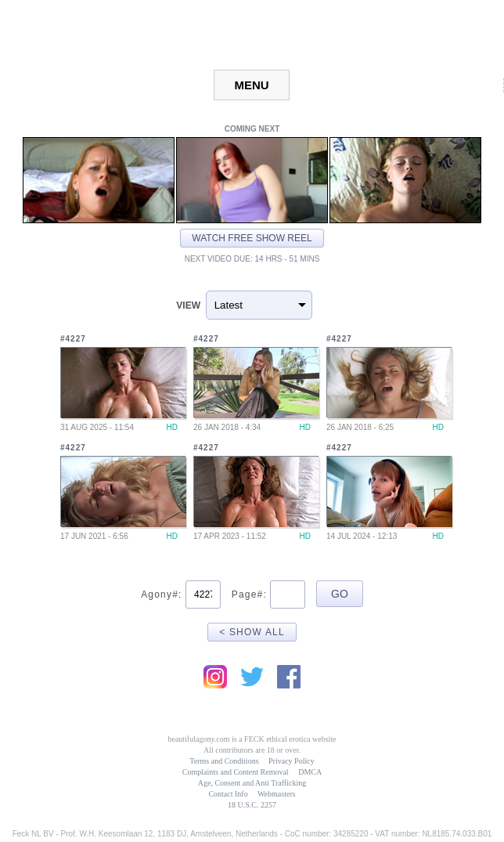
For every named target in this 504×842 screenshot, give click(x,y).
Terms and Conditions (224, 761)
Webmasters (277, 794)
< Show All (252, 632)
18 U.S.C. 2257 (252, 805)
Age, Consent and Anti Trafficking (252, 783)
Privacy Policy (292, 761)
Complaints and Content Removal (236, 772)
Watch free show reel (252, 238)
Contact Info (228, 794)
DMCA (310, 772)
